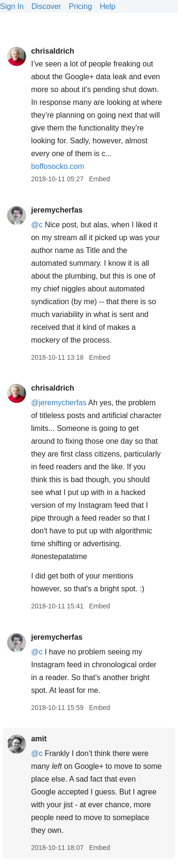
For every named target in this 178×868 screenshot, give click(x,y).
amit (39, 739)
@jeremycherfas (59, 403)
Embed (99, 179)
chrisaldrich (52, 51)
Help (108, 6)
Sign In (12, 6)
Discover (46, 6)
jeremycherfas (57, 210)
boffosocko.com (57, 166)
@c (37, 225)
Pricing (80, 6)
